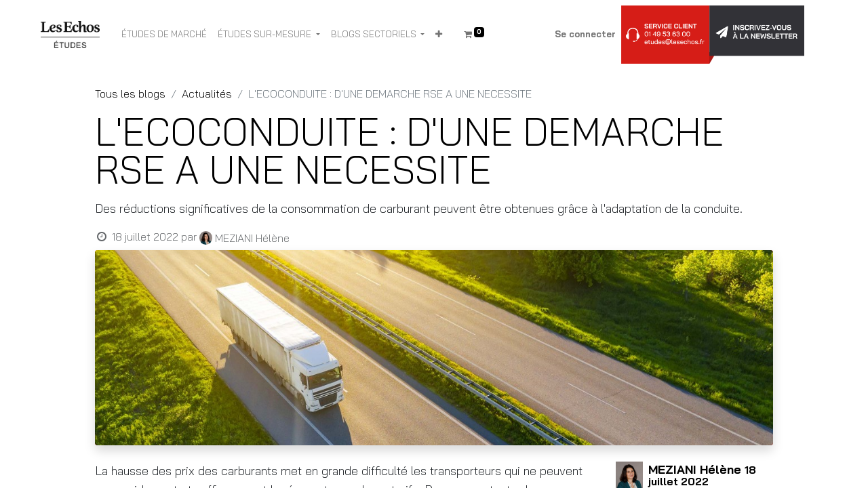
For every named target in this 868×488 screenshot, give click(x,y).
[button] (439, 35)
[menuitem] (164, 35)
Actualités (207, 94)
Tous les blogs (130, 94)
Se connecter (585, 34)
